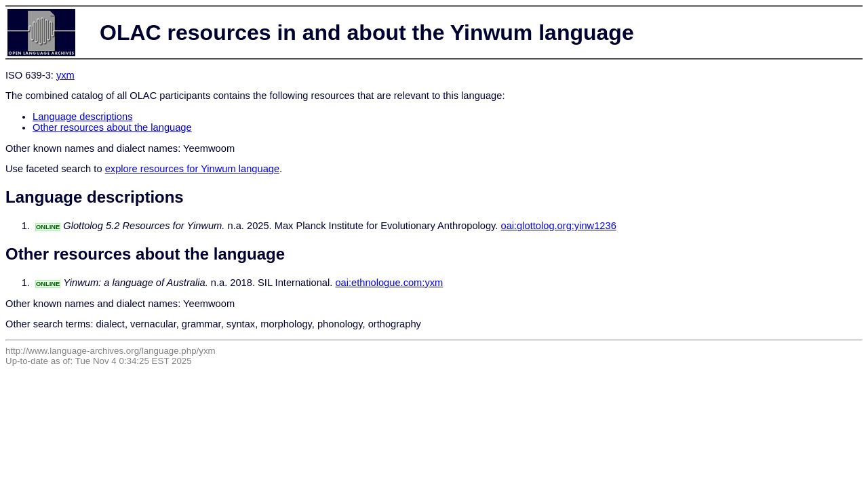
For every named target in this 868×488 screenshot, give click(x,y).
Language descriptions (83, 117)
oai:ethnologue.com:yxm (389, 283)
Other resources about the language (112, 127)
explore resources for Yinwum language (192, 169)
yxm (65, 75)
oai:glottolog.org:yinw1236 (558, 226)
